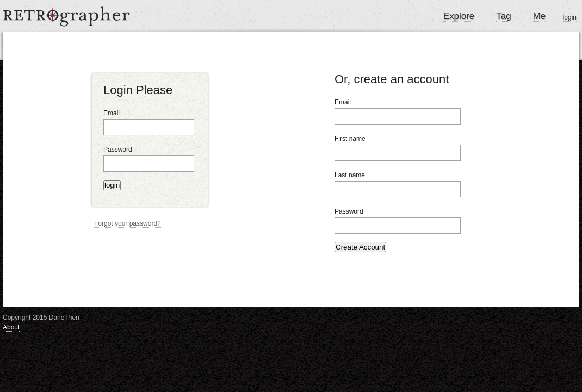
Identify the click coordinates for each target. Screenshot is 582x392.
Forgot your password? (128, 223)
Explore (459, 16)
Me (540, 16)
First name (350, 139)
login (570, 17)
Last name (350, 175)
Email (112, 113)
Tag (503, 16)
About (11, 327)
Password (118, 150)
